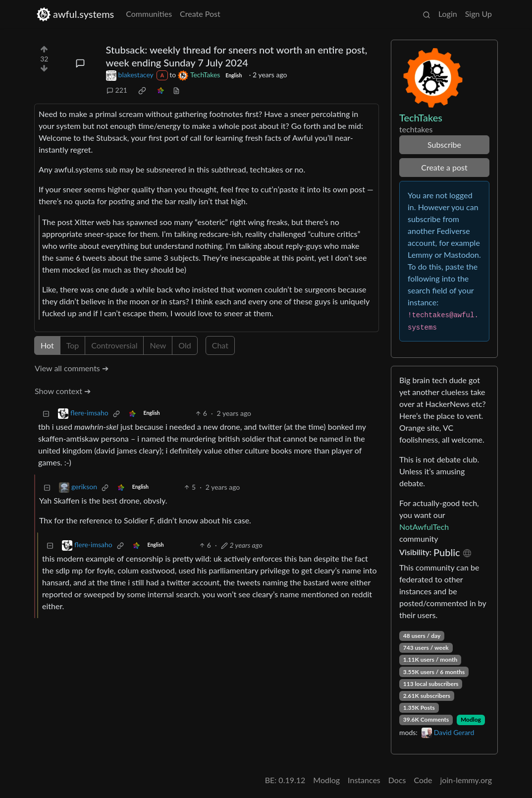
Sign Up (479, 14)
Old (185, 345)
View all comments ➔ (72, 368)
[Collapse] (46, 413)
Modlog (471, 719)
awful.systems (75, 14)
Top (73, 345)
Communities (149, 14)
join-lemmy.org (466, 780)
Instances (364, 780)
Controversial (114, 345)
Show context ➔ (63, 391)
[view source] (176, 90)
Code (423, 780)
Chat (220, 345)
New (158, 345)
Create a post (444, 167)
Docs (397, 780)
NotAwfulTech (424, 527)
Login (448, 14)
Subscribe (444, 144)
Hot (47, 345)
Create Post (200, 14)
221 (117, 90)
